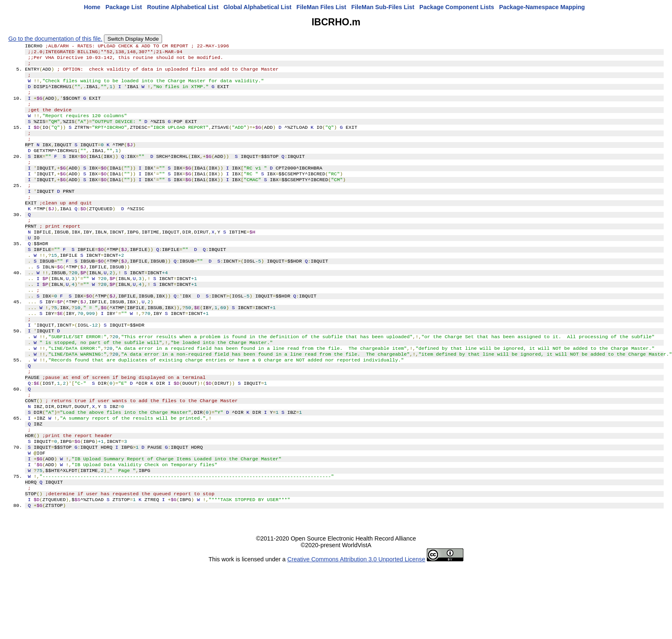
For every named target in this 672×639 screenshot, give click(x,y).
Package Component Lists (457, 7)
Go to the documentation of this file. (55, 39)
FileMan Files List (321, 7)
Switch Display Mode (133, 39)
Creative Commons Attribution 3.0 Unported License (356, 626)
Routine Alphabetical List (183, 7)
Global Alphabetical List (257, 7)
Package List (124, 7)
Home (92, 7)
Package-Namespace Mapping (542, 7)
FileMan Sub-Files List (383, 7)
